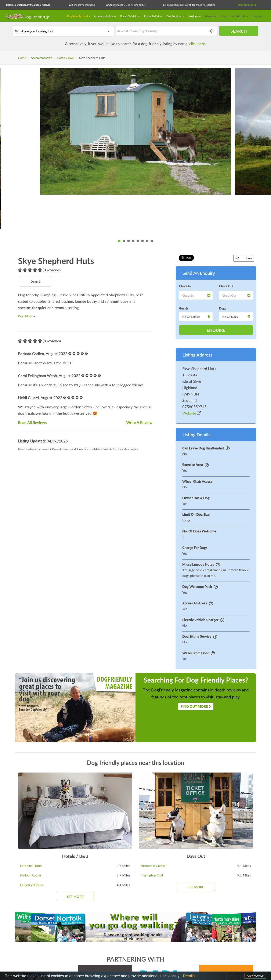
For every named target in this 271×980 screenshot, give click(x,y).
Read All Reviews (32, 423)
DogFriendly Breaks (78, 16)
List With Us (238, 16)
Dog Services (174, 16)
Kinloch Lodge (31, 875)
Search (239, 31)
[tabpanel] (135, 131)
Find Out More (247, 5)
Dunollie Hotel (31, 866)
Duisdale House (32, 885)
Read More (27, 316)
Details (189, 976)
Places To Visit (129, 16)
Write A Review (139, 423)
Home (22, 58)
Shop (224, 16)
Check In (185, 286)
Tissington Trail (152, 875)
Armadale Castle (153, 866)
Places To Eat (152, 16)
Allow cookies (255, 976)
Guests (184, 308)
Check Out (226, 286)
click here (197, 44)
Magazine (211, 16)
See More (75, 896)
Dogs (223, 308)
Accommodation (104, 16)
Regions (194, 16)
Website (192, 413)
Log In (257, 16)
